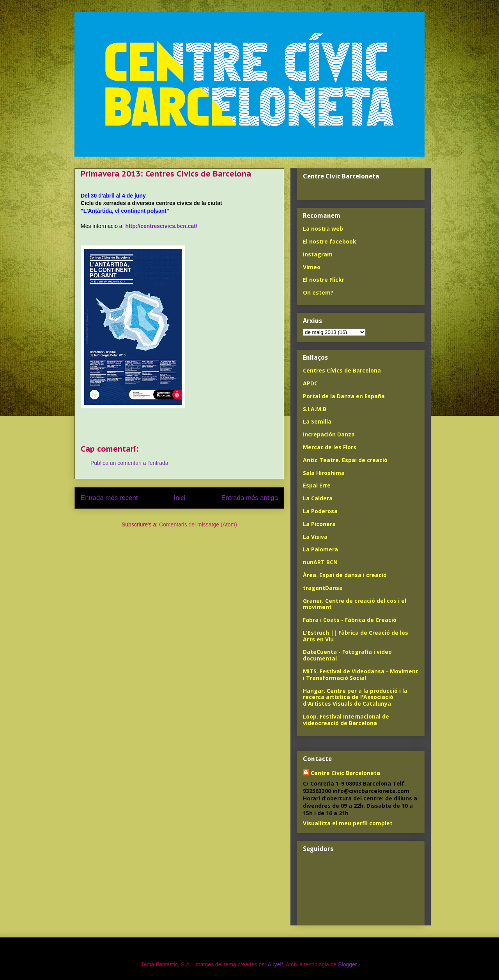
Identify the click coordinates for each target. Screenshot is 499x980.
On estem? (318, 292)
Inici (180, 498)
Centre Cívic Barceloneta (345, 773)
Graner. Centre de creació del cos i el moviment (355, 604)
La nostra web (323, 229)
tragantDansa (323, 588)
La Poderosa (320, 511)
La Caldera (318, 498)
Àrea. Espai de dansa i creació (345, 575)
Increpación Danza (329, 434)
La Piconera (319, 524)
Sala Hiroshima (324, 473)
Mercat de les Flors (330, 447)
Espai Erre (317, 485)
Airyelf (275, 964)
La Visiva (315, 537)
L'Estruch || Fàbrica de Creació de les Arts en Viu (356, 636)
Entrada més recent (109, 498)
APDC (310, 383)
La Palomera (320, 549)
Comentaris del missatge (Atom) (198, 524)
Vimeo (312, 267)
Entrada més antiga (249, 498)
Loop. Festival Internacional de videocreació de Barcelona (346, 720)
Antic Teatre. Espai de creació (345, 460)
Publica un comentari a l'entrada (129, 463)
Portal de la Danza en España (344, 396)
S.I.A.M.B (315, 409)
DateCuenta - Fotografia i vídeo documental (347, 655)
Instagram (318, 254)
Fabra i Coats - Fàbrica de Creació (350, 620)
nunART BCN (320, 562)
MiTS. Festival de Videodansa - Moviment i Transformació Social (361, 675)
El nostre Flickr (324, 280)
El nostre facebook (330, 241)
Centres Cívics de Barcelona (342, 370)
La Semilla (317, 421)
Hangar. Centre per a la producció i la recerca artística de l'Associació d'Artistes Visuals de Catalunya (355, 697)
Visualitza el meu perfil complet (348, 823)
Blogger (347, 964)
